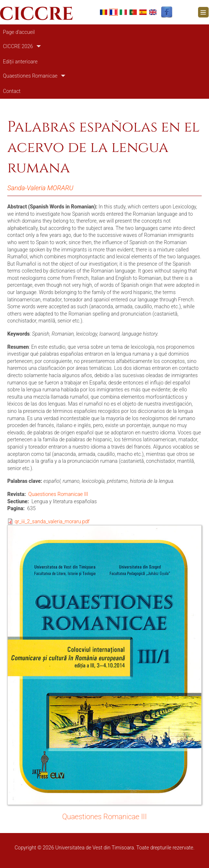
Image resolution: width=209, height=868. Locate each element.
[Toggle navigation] (203, 12)
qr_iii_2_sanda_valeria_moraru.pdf (52, 521)
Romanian (104, 12)
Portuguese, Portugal (133, 12)
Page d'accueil (19, 32)
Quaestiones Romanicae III (58, 494)
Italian (123, 12)
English (153, 12)
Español (143, 12)
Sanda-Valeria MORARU (40, 188)
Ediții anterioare (20, 62)
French (113, 12)
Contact (12, 91)
